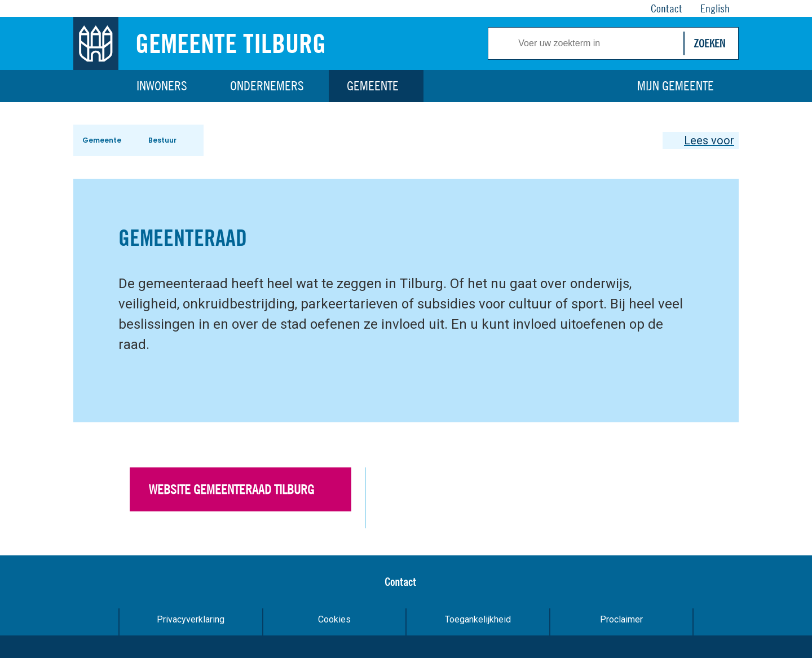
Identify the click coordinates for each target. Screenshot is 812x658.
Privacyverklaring (191, 619)
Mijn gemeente (676, 86)
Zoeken (709, 43)
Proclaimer (621, 619)
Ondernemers (267, 86)
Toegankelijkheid (478, 619)
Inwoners (162, 86)
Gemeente (373, 86)
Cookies (334, 619)
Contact (400, 582)
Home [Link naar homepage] (96, 86)
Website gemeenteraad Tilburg (231, 489)
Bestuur (162, 140)
